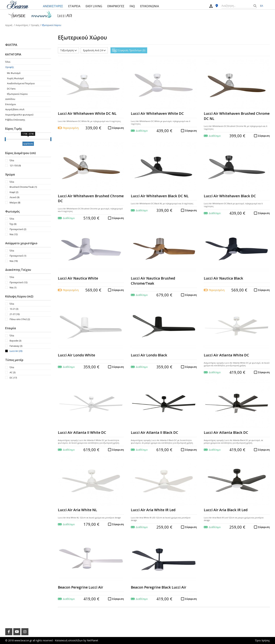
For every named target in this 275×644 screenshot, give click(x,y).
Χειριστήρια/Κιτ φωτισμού (19, 115)
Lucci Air (16, 351)
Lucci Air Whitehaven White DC (157, 113)
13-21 (14, 309)
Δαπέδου (10, 99)
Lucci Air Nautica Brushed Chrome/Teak (153, 281)
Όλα (12, 160)
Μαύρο (15, 203)
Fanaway (16, 346)
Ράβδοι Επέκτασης (15, 120)
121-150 (15, 165)
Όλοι (8, 62)
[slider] (5, 139)
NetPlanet (93, 640)
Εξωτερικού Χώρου (17, 94)
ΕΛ (261, 6)
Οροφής (10, 67)
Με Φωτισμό (14, 73)
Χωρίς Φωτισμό (15, 78)
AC (13, 372)
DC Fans (11, 89)
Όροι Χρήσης (262, 640)
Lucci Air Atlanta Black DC (226, 432)
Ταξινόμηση (68, 50)
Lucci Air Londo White (76, 355)
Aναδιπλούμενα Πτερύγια (21, 83)
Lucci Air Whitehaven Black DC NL (160, 196)
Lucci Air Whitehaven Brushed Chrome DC (91, 198)
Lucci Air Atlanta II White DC (82, 432)
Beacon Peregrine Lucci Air (81, 587)
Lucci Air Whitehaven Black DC (230, 196)
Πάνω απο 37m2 (20, 319)
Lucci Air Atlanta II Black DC (155, 432)
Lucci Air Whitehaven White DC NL (87, 113)
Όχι (13, 224)
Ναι (14, 234)
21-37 (15, 314)
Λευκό (14, 197)
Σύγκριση (118, 128)
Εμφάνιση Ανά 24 (94, 50)
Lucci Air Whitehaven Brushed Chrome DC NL (237, 116)
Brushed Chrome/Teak (23, 187)
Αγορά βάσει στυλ (15, 109)
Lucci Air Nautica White (78, 278)
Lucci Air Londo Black (149, 355)
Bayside (15, 341)
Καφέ (14, 192)
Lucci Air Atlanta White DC (226, 355)
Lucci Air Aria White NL (77, 510)
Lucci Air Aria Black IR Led (226, 510)
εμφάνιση (28, 144)
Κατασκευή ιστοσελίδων (69, 640)
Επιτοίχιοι (11, 104)
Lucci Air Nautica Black (223, 278)
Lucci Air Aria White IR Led (153, 510)
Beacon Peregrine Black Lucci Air (159, 587)
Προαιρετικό (18, 229)
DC (13, 378)
